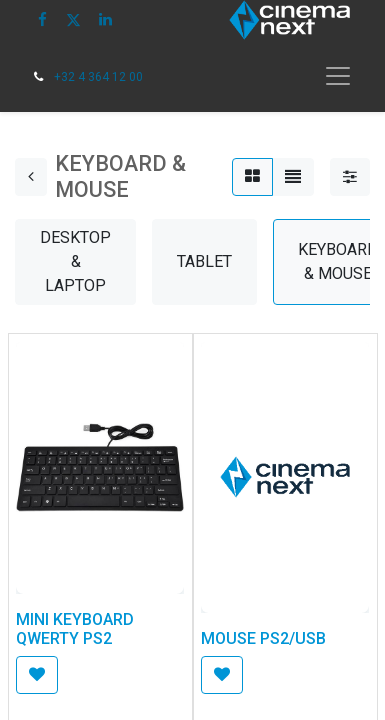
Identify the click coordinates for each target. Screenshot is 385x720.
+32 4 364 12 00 (98, 77)
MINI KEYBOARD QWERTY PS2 (75, 629)
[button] (37, 675)
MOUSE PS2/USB (263, 638)
